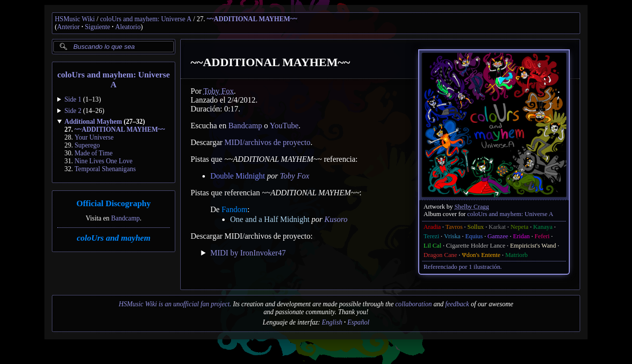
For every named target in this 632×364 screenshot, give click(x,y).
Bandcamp (125, 218)
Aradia (432, 227)
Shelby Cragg (472, 207)
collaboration (414, 304)
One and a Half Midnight (270, 219)
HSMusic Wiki (75, 19)
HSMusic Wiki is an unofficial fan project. (175, 304)
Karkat (497, 227)
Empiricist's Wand (533, 246)
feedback (457, 304)
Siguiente (98, 27)
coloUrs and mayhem (113, 238)
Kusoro (336, 219)
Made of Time (94, 153)
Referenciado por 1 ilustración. (463, 267)
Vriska (452, 236)
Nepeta (519, 227)
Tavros (454, 227)
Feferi (542, 236)
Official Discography (114, 203)
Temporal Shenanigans (105, 169)
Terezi (432, 236)
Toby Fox (219, 91)
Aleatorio (128, 27)
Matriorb (516, 255)
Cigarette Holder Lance (475, 246)
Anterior (69, 27)
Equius (474, 236)
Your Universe (94, 137)
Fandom (235, 209)
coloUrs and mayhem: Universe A (146, 19)
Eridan (521, 236)
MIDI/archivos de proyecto (268, 142)
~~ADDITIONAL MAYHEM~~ (252, 19)
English (332, 322)
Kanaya (543, 227)
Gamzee (498, 236)
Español (358, 322)
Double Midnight (238, 176)
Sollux (476, 227)
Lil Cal (433, 246)
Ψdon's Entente (481, 255)
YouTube (284, 126)
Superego (87, 145)
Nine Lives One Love (103, 161)
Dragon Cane (440, 255)
